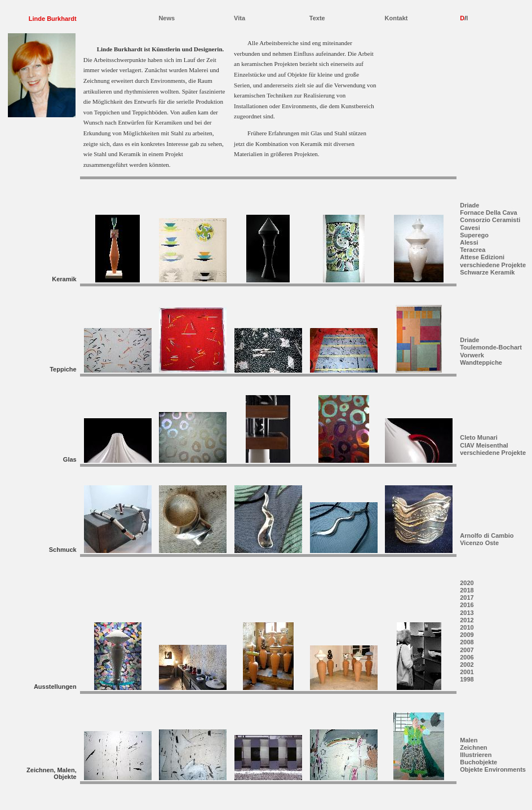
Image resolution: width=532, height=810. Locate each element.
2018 (467, 590)
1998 (467, 679)
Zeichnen (473, 747)
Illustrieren (476, 755)
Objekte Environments (493, 769)
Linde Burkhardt (53, 19)
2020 (467, 583)
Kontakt (396, 18)
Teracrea (473, 250)
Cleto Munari (479, 437)
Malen (469, 740)
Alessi (469, 242)
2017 (467, 597)
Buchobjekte (478, 762)
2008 (467, 642)
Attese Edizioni (482, 257)
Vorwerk (472, 355)
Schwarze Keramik (487, 272)
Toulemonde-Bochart (491, 347)
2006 (467, 657)
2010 (467, 627)
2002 (467, 665)
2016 (467, 605)
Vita (240, 18)
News (167, 18)
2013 (467, 613)
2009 (467, 635)
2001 (467, 672)
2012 (467, 620)
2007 (467, 650)
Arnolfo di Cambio (487, 535)
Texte (317, 18)
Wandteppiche (481, 362)
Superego (474, 235)
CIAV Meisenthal (484, 445)
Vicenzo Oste (479, 543)
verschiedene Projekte (493, 265)
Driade (469, 205)
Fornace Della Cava (489, 213)
